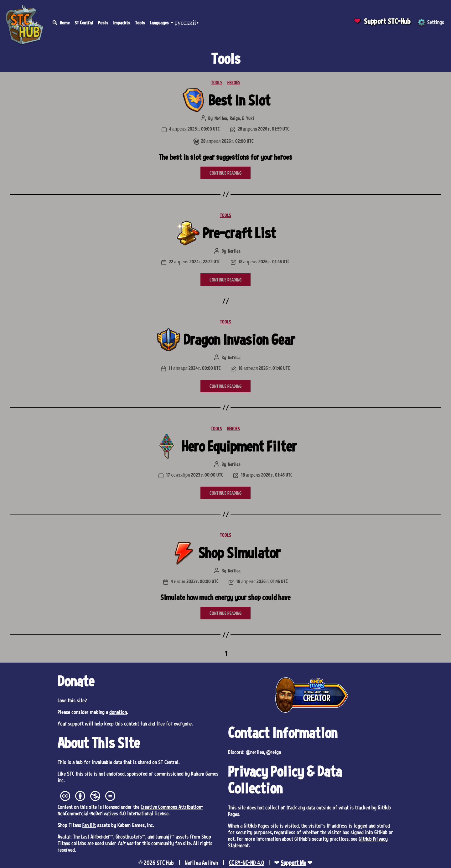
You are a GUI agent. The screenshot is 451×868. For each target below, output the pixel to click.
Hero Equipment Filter (239, 446)
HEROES (234, 82)
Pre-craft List (239, 233)
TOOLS (217, 82)
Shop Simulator (239, 553)
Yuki (250, 118)
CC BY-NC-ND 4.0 (247, 863)
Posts (103, 23)
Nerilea (221, 118)
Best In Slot (239, 100)
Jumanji (163, 836)
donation (118, 712)
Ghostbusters (129, 836)
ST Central (84, 23)
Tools (140, 23)
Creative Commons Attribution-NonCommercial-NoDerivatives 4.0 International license (130, 810)
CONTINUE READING (225, 173)
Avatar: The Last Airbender (84, 836)
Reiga (235, 118)
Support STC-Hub (387, 21)
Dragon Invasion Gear (239, 339)
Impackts (122, 23)
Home (65, 23)
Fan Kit (89, 825)
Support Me (293, 863)
